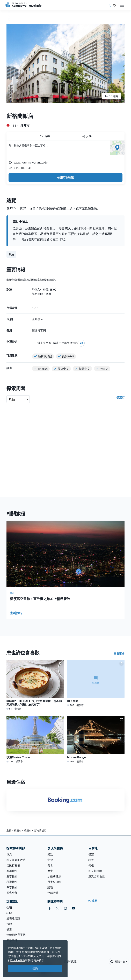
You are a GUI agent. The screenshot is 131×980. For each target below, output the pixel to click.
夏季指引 (12, 876)
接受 (35, 968)
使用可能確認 (65, 178)
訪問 (9, 913)
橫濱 (91, 854)
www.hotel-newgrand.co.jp (31, 162)
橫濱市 (25, 126)
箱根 (91, 865)
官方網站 (42, 280)
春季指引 (12, 871)
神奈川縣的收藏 (16, 860)
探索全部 (12, 893)
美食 (50, 865)
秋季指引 (12, 882)
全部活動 (53, 893)
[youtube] (73, 908)
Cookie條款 (18, 960)
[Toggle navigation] (122, 5)
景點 (50, 854)
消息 (9, 854)
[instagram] (65, 908)
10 (112, 96)
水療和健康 (54, 876)
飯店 (11, 254)
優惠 (9, 929)
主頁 (9, 830)
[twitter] (57, 908)
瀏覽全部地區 (97, 876)
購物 (50, 887)
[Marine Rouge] (96, 740)
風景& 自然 (54, 882)
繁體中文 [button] (118, 962)
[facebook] (50, 908)
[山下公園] (96, 683)
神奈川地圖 (95, 871)
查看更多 (119, 654)
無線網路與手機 (16, 935)
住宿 (9, 907)
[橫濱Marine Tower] (35, 740)
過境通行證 (13, 918)
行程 (9, 924)
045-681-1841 (23, 168)
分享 (87, 136)
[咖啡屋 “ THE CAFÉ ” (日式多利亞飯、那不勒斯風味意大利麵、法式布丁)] (35, 685)
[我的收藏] (115, 5)
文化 (50, 860)
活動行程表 (13, 865)
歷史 (50, 871)
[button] (115, 5)
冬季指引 (12, 887)
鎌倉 (91, 860)
